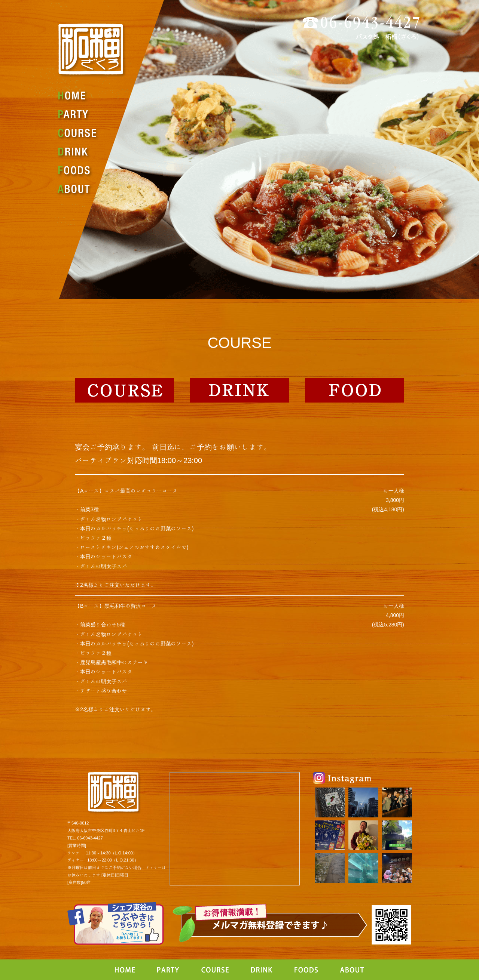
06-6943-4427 (90, 838)
